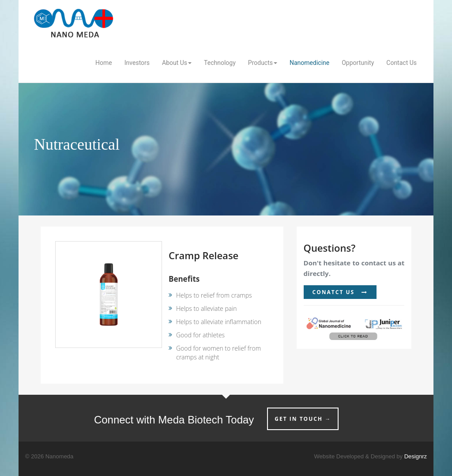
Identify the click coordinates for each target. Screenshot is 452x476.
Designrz (416, 456)
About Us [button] (177, 63)
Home (104, 63)
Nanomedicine (309, 63)
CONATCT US (340, 292)
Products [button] (263, 63)
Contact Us (401, 63)
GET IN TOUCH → (303, 419)
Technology (220, 63)
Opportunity (358, 63)
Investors (137, 63)
